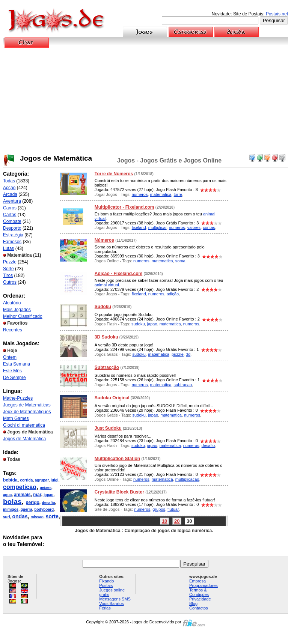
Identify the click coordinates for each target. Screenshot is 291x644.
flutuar (173, 509)
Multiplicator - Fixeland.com (124, 207)
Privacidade (200, 599)
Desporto (12, 228)
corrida (26, 480)
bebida (10, 480)
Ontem (10, 357)
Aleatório (12, 303)
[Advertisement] (146, 101)
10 (164, 521)
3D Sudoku (106, 337)
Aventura (12, 201)
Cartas (10, 215)
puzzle (178, 354)
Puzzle (10, 262)
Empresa (198, 581)
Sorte (8, 269)
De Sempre (14, 378)
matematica (161, 194)
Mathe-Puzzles (18, 398)
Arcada (10, 194)
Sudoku (103, 307)
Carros (10, 208)
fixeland (139, 227)
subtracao (183, 385)
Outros (10, 282)
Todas (9, 181)
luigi (55, 480)
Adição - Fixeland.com (118, 274)
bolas (12, 502)
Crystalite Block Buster (119, 492)
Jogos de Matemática (24, 439)
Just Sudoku (108, 428)
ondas (20, 516)
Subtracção (107, 367)
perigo (32, 503)
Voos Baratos (111, 603)
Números (104, 240)
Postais (106, 585)
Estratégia (13, 235)
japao (48, 495)
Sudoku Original (112, 398)
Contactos (199, 608)
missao (37, 517)
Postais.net (277, 14)
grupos (159, 509)
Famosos (12, 242)
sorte (52, 516)
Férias (105, 608)
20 (177, 521)
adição (173, 294)
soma (180, 261)
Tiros (8, 275)
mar (37, 495)
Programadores (204, 585)
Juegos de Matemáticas (27, 405)
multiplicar (158, 227)
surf (7, 517)
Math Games (16, 418)
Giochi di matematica (24, 425)
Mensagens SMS (115, 599)
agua (7, 495)
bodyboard (44, 509)
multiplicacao (187, 479)
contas (209, 227)
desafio (49, 503)
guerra (26, 509)
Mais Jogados (17, 310)
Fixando (106, 581)
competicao (20, 487)
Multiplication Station (117, 459)
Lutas (8, 248)
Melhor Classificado (23, 316)
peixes (46, 488)
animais (22, 495)
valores (194, 227)
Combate (12, 221)
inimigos (11, 509)
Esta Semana (17, 364)
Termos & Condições (199, 592)
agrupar (42, 480)
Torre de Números (114, 174)
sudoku (138, 324)
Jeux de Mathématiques (27, 412)
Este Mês (12, 371)
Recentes (13, 330)
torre (178, 194)
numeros (140, 194)
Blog (193, 603)
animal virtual (107, 285)
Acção (9, 188)
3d (188, 354)
